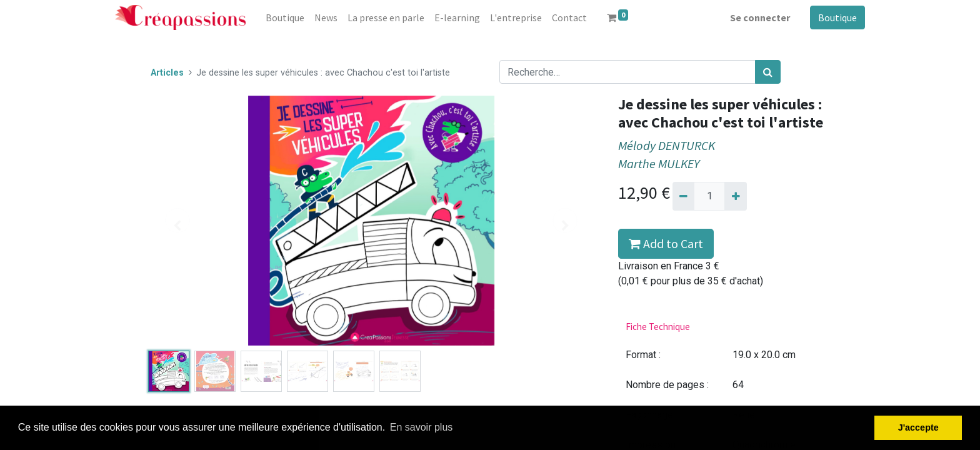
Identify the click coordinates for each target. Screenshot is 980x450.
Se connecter (760, 17)
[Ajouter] (735, 196)
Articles (167, 73)
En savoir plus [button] (422, 427)
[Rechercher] (768, 72)
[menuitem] (285, 17)
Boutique (837, 17)
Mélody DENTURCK (667, 146)
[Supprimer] (683, 196)
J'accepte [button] (918, 427)
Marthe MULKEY (659, 164)
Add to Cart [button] (666, 243)
